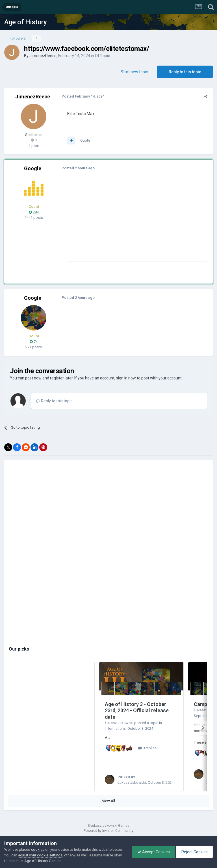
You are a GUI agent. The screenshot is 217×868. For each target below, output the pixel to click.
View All (108, 807)
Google (33, 168)
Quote (84, 140)
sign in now (126, 378)
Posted (82, 96)
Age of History (25, 22)
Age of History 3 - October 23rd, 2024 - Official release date (137, 711)
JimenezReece (43, 56)
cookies (38, 849)
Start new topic (134, 72)
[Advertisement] (133, 222)
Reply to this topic (185, 72)
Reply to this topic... (56, 401)
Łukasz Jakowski (119, 723)
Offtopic (102, 56)
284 (34, 212)
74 (34, 342)
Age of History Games (62, 861)
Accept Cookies (151, 852)
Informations (115, 728)
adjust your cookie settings (51, 855)
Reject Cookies (193, 852)
